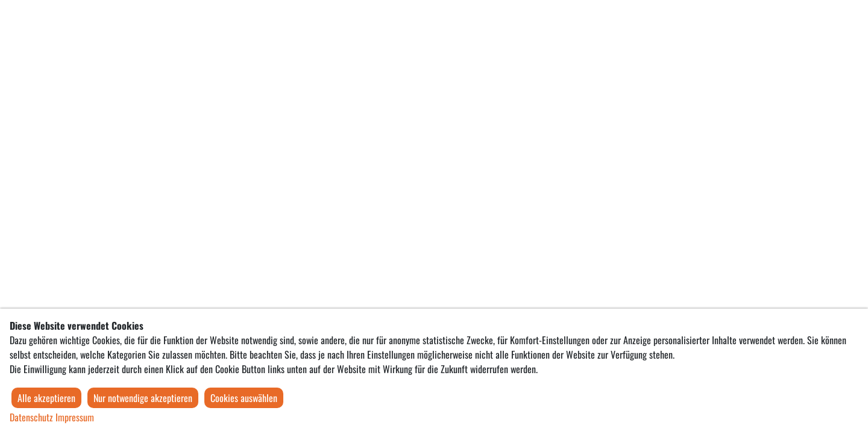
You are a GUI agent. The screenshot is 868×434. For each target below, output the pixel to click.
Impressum (75, 417)
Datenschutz (31, 417)
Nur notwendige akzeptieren (143, 398)
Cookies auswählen (244, 398)
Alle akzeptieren (46, 398)
